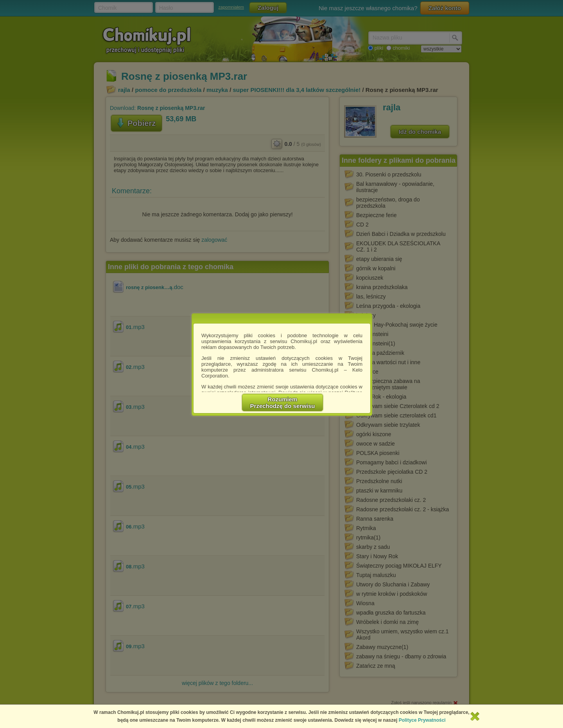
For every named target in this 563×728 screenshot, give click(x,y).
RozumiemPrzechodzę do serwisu (283, 403)
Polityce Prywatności (422, 720)
